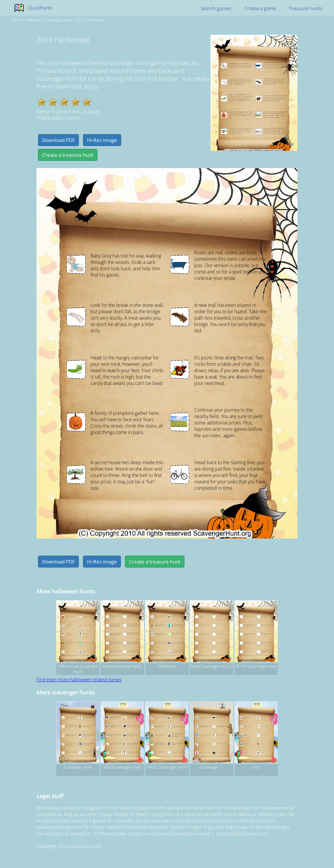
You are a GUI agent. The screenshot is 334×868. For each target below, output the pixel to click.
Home (17, 20)
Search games (216, 8)
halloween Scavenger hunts (49, 20)
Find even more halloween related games (79, 680)
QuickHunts (40, 8)
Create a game (260, 8)
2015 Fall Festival (90, 20)
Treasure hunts (306, 8)
